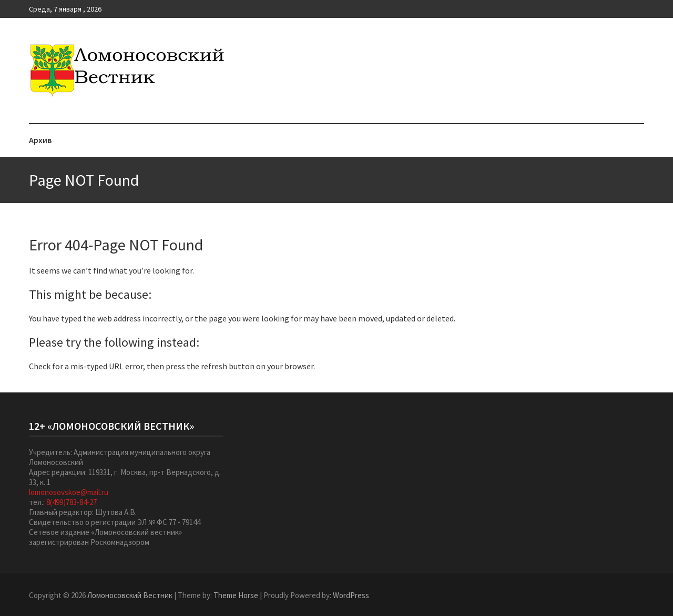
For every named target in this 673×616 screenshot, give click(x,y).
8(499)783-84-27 (72, 502)
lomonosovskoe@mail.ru (69, 492)
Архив (40, 140)
